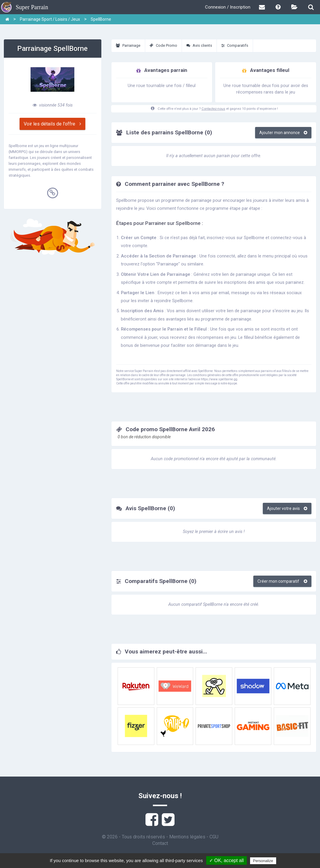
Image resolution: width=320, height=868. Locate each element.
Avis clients (199, 45)
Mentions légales (187, 837)
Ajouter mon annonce (283, 133)
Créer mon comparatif (282, 581)
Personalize (263, 861)
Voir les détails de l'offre (52, 124)
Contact (160, 843)
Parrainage (128, 45)
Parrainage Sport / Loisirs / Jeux (50, 19)
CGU (214, 837)
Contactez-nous (213, 109)
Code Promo (163, 45)
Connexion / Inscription (228, 7)
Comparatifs (235, 45)
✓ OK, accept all (227, 860)
